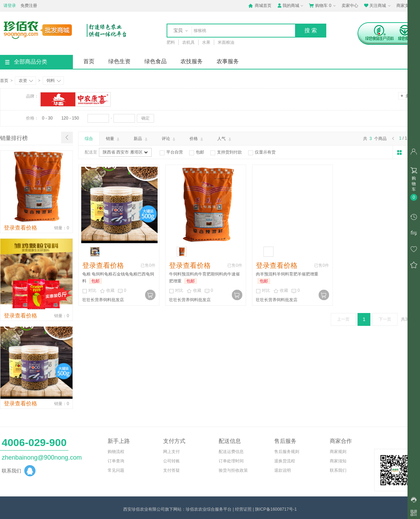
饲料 (54, 81)
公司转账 (171, 461)
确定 (145, 118)
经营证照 (243, 509)
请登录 (10, 6)
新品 (141, 139)
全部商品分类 (26, 62)
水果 (206, 42)
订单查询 (116, 461)
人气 (225, 139)
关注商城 (378, 6)
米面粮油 (226, 42)
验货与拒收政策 (233, 470)
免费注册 (29, 6)
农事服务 (228, 61)
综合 (89, 139)
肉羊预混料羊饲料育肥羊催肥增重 (287, 274)
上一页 (343, 319)
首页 (89, 61)
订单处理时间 (231, 461)
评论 (169, 139)
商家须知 (338, 461)
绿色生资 (119, 61)
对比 (89, 291)
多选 (407, 96)
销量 (113, 139)
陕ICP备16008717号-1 (276, 509)
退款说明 (283, 470)
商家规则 (338, 452)
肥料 (171, 42)
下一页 (385, 319)
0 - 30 (47, 118)
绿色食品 (156, 61)
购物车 (323, 6)
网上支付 (171, 452)
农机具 (188, 42)
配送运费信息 (231, 452)
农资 (26, 81)
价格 (197, 139)
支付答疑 (171, 470)
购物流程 (116, 452)
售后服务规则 (287, 452)
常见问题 (116, 470)
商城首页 (260, 6)
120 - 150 (70, 118)
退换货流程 (285, 461)
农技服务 (192, 61)
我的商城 (291, 6)
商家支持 (407, 6)
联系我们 (338, 470)
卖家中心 (350, 6)
